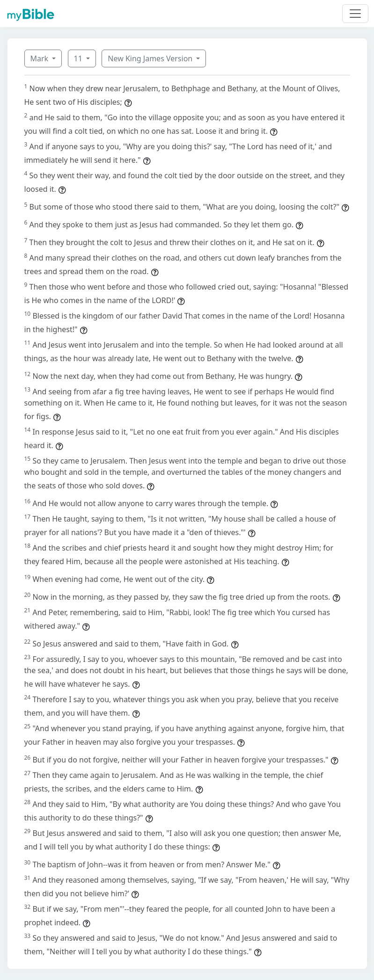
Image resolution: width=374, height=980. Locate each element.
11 (79, 58)
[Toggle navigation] (355, 14)
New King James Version (151, 58)
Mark (40, 58)
